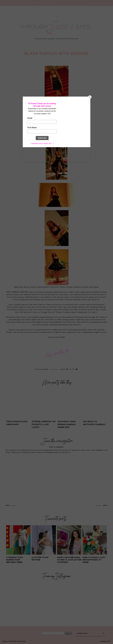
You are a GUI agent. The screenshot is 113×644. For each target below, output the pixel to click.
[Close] (90, 97)
